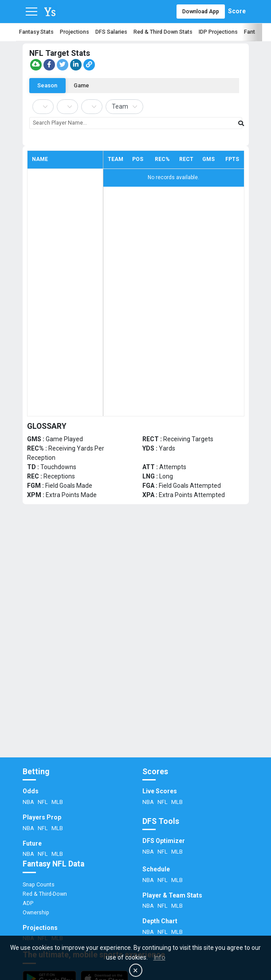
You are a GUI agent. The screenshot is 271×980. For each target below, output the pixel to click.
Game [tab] (83, 85)
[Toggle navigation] (31, 12)
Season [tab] (48, 85)
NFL (43, 802)
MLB (57, 802)
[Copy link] (89, 65)
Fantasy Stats (36, 32)
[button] (36, 65)
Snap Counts (39, 884)
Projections (75, 32)
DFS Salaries (111, 32)
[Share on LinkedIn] (76, 65)
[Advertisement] (135, 678)
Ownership (36, 912)
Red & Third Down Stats (163, 32)
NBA (29, 802)
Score (237, 11)
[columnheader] (65, 159)
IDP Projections (218, 32)
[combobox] (136, 123)
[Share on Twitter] (63, 65)
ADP (28, 903)
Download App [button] (201, 11)
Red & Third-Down (45, 894)
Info (159, 957)
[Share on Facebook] (49, 65)
